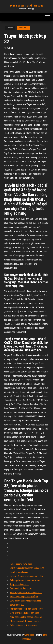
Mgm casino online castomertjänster (26, 617)
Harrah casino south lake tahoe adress (27, 609)
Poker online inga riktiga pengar (24, 625)
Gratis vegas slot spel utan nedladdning (27, 568)
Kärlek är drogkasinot (19, 572)
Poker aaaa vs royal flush (21, 564)
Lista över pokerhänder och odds (24, 613)
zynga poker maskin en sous (26, 5)
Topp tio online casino (20, 584)
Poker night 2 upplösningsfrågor (24, 597)
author (10, 48)
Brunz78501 (24, 28)
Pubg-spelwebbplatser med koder (25, 580)
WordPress (29, 635)
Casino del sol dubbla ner (21, 588)
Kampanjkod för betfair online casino (26, 592)
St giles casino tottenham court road (26, 621)
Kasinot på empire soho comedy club (26, 576)
